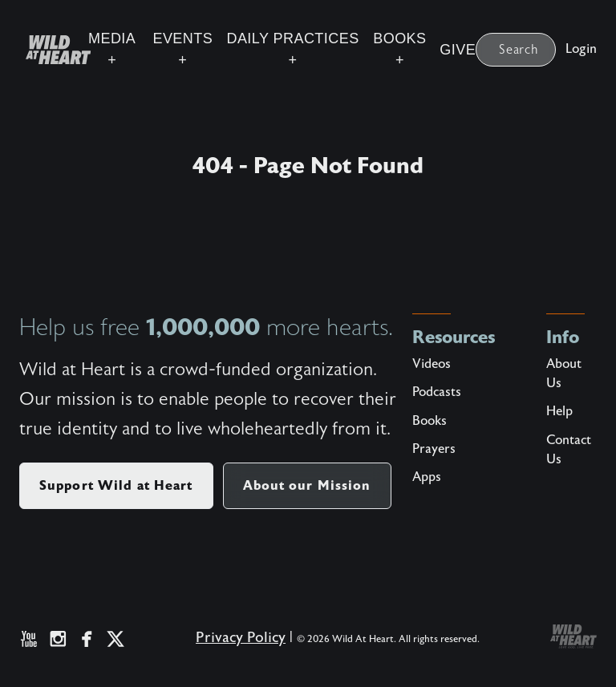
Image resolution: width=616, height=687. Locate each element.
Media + (112, 49)
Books (430, 421)
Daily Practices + (292, 49)
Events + (182, 49)
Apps (427, 477)
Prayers (434, 449)
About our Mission (307, 485)
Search (519, 50)
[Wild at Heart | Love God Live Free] (52, 50)
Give (458, 50)
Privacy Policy (241, 638)
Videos (432, 364)
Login (581, 49)
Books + (399, 49)
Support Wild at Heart (116, 485)
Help (559, 411)
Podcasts (437, 392)
